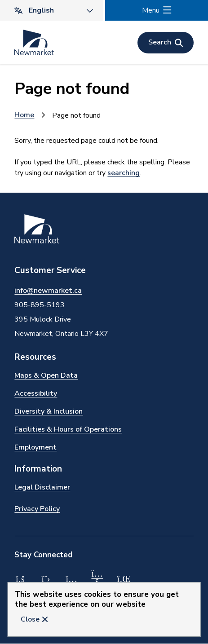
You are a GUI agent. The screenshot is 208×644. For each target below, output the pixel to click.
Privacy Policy (37, 509)
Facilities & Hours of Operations (68, 429)
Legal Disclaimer (42, 487)
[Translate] (52, 10)
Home (24, 115)
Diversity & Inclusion (49, 411)
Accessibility (36, 393)
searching (124, 173)
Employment (35, 447)
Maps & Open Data (46, 375)
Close (30, 619)
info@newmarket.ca (48, 291)
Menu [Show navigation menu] (151, 10)
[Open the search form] (166, 43)
